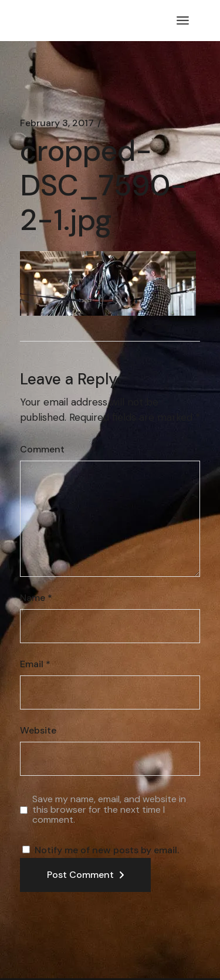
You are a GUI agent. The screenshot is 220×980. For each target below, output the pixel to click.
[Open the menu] (183, 21)
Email (35, 664)
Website (38, 731)
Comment (42, 450)
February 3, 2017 (57, 123)
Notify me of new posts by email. (107, 850)
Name (36, 598)
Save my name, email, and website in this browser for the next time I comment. (109, 810)
